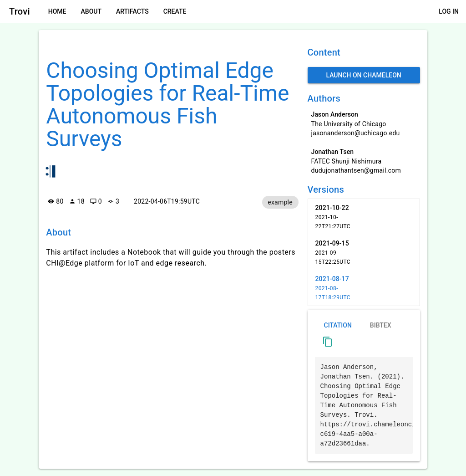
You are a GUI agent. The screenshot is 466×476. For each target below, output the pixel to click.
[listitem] (364, 217)
